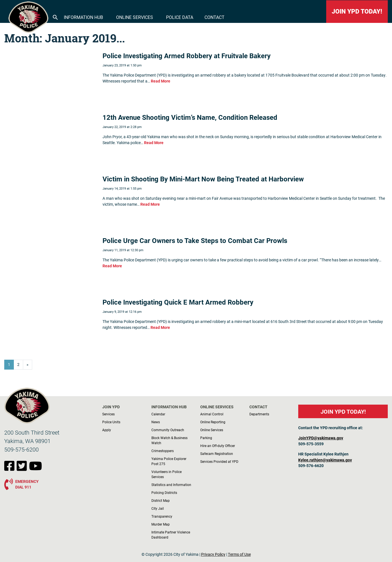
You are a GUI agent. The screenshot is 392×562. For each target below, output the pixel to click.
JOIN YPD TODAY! (357, 11)
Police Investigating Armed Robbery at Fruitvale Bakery (187, 56)
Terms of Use (239, 554)
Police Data (180, 17)
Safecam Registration (217, 453)
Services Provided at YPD (219, 461)
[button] (55, 17)
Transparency (162, 516)
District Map (161, 500)
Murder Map (161, 524)
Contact (214, 17)
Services (108, 414)
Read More (161, 81)
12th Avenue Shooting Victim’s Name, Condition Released (190, 117)
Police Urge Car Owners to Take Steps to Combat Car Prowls (195, 240)
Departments (259, 414)
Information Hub (83, 17)
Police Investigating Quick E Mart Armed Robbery (178, 302)
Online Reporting (213, 422)
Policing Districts (164, 492)
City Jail (158, 508)
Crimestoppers (163, 451)
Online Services (135, 17)
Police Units (111, 422)
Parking (206, 438)
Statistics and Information (171, 485)
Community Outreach (168, 430)
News (156, 422)
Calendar (158, 414)
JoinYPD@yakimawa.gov (321, 438)
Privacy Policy (213, 554)
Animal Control (212, 414)
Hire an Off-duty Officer (218, 446)
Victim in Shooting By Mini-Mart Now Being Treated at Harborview (203, 179)
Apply (107, 430)
